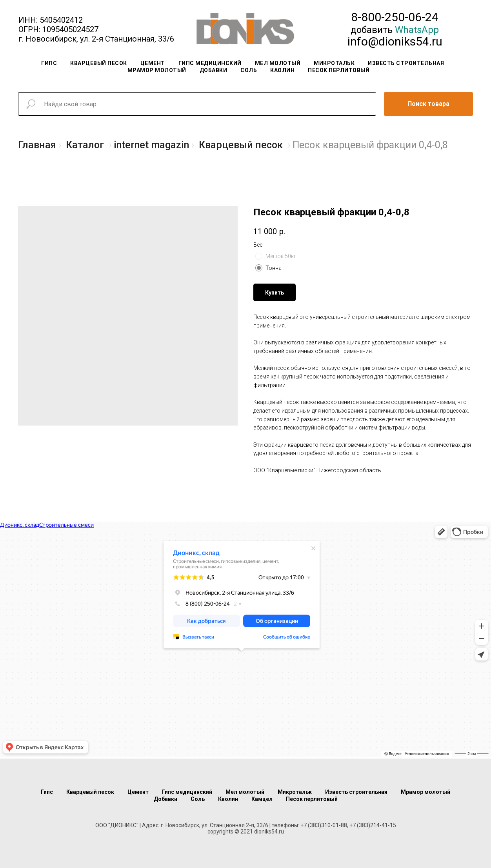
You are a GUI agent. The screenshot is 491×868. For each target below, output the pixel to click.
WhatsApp (417, 30)
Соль (249, 70)
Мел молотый (278, 63)
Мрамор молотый (157, 70)
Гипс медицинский (210, 63)
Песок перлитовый (339, 70)
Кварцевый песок (99, 63)
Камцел (262, 799)
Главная (37, 145)
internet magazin (151, 145)
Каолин (282, 70)
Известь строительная (406, 63)
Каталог (85, 145)
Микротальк (334, 63)
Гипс (49, 63)
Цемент (153, 63)
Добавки (214, 70)
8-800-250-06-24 (395, 17)
